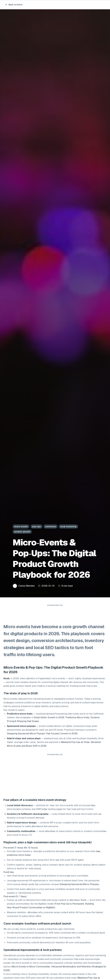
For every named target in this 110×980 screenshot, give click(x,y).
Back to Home (14, 5)
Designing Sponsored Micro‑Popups (79, 886)
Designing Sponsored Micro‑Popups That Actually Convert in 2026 (42, 735)
